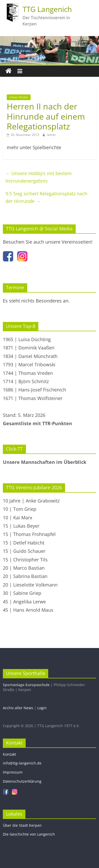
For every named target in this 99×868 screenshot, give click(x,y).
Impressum (13, 772)
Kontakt (9, 754)
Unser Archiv (19, 97)
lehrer (52, 135)
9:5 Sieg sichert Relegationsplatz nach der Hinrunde (46, 197)
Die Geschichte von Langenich (29, 834)
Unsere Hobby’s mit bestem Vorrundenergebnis (39, 177)
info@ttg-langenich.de (22, 763)
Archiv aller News (18, 708)
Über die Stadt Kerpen (22, 825)
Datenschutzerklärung (22, 781)
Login (42, 708)
